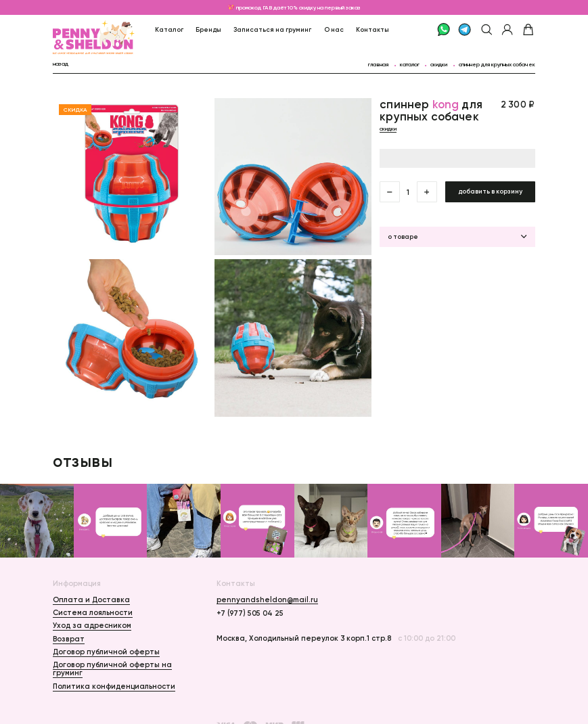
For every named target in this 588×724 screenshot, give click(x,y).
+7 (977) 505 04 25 (250, 613)
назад (61, 64)
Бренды (208, 29)
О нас (334, 29)
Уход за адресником (92, 625)
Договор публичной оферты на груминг (112, 669)
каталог (410, 64)
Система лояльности (93, 612)
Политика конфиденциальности (114, 686)
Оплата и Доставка (91, 599)
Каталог (169, 29)
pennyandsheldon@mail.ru (267, 600)
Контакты (372, 29)
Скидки (439, 64)
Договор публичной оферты (106, 652)
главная (378, 64)
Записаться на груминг (272, 29)
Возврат (69, 639)
